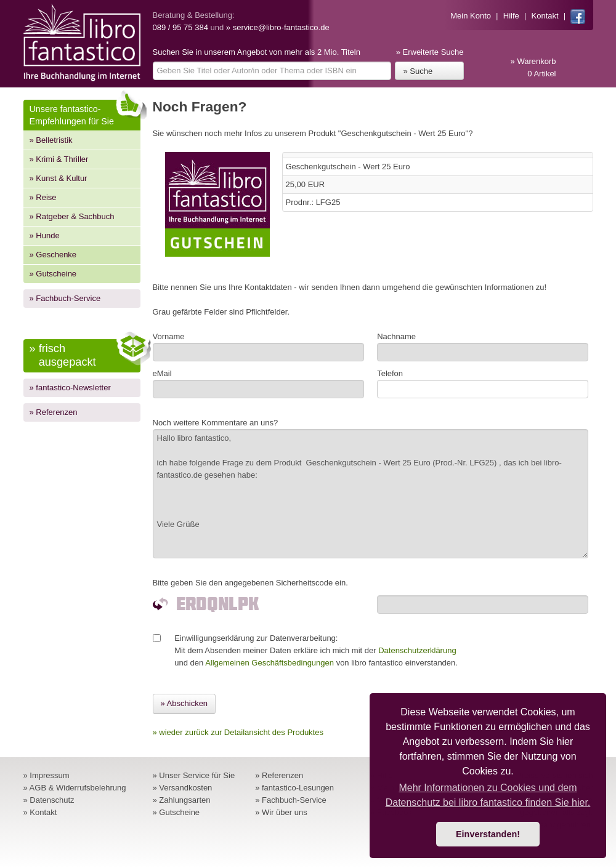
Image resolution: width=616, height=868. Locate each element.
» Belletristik (51, 140)
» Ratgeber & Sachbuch (72, 216)
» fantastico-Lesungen (294, 788)
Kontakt (545, 16)
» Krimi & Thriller (59, 159)
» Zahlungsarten (182, 800)
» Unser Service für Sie (194, 775)
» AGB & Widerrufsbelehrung (75, 788)
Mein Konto (471, 16)
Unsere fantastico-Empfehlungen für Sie (85, 113)
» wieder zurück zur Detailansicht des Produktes (238, 732)
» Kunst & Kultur (59, 178)
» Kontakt (40, 812)
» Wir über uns (281, 812)
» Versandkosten (183, 788)
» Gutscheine (53, 274)
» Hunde (45, 235)
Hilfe (511, 16)
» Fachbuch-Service (65, 298)
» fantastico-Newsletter (70, 388)
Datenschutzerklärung (417, 650)
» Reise (43, 197)
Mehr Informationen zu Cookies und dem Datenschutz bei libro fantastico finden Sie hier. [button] (488, 795)
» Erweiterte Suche (430, 52)
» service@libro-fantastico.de (278, 27)
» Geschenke (53, 255)
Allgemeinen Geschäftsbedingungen (269, 663)
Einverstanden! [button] (488, 834)
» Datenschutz (49, 800)
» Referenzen (54, 412)
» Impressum (47, 775)
